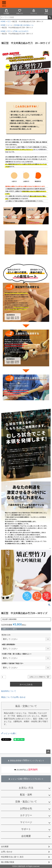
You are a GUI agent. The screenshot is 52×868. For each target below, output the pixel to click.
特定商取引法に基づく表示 (12, 857)
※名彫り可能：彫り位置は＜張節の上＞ (17, 654)
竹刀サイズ (6, 635)
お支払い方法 (26, 788)
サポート (26, 829)
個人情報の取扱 (8, 862)
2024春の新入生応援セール (24, 25)
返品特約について (9, 691)
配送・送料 (26, 795)
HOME (3, 21)
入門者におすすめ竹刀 (20, 31)
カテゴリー (26, 815)
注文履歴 (6, 11)
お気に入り (20, 11)
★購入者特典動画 (9, 645)
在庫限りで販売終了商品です (13, 663)
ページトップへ (48, 752)
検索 (50, 17)
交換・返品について (26, 802)
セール (10, 25)
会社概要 (26, 836)
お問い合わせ (7, 852)
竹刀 (9, 21)
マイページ (34, 11)
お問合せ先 (26, 808)
